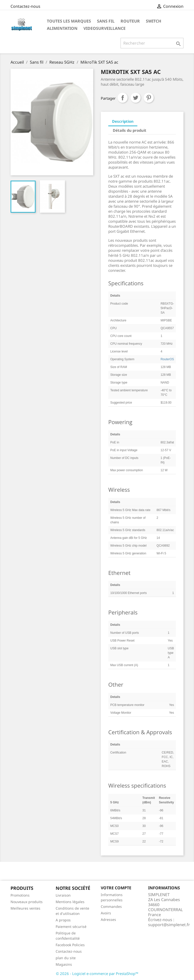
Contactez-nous (25, 6)
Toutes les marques (69, 21)
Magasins (64, 964)
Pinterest (149, 98)
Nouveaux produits (27, 902)
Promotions (20, 895)
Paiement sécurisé (71, 927)
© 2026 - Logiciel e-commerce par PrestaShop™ (97, 973)
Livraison (63, 895)
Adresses (108, 920)
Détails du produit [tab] (130, 130)
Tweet (136, 98)
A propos (63, 920)
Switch (154, 21)
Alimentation (62, 28)
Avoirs (106, 913)
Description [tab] (123, 121)
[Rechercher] (152, 43)
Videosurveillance (105, 28)
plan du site (66, 958)
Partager (123, 98)
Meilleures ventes (25, 908)
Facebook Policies (70, 945)
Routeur (130, 21)
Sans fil (106, 21)
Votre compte (116, 888)
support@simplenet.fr (169, 925)
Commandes (111, 906)
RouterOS (167, 359)
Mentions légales (70, 902)
